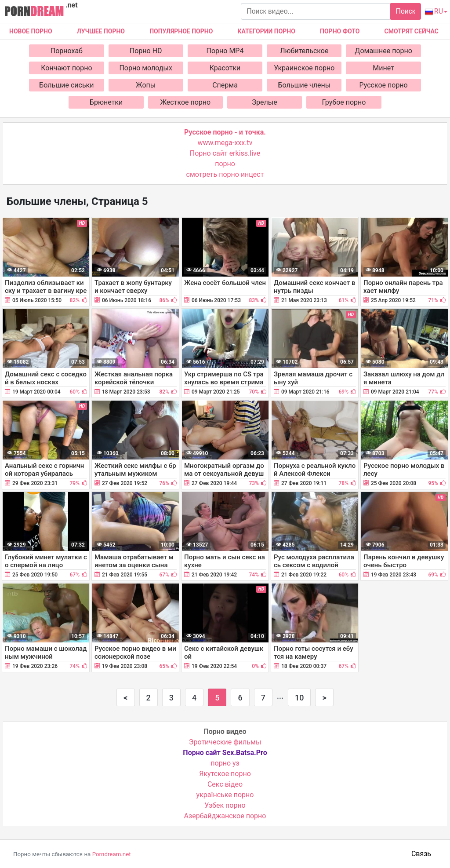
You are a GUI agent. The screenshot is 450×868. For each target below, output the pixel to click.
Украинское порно (304, 68)
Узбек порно (225, 805)
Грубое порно (344, 102)
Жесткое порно (186, 102)
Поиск (405, 11)
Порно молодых (146, 68)
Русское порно (384, 85)
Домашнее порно (383, 51)
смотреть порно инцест (225, 174)
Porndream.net (112, 854)
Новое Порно (31, 31)
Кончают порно (66, 68)
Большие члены (304, 85)
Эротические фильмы (225, 742)
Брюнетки (106, 102)
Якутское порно (225, 774)
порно (225, 164)
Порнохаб (67, 51)
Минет (383, 68)
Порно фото (340, 31)
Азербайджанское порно (225, 816)
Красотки (225, 68)
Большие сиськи (66, 85)
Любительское (304, 51)
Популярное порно (181, 31)
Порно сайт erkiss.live (225, 153)
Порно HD (146, 51)
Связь (421, 854)
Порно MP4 (225, 51)
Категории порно (267, 31)
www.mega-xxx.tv (225, 143)
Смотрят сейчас (412, 31)
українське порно (225, 795)
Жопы (146, 85)
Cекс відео (225, 784)
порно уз (225, 763)
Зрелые (265, 102)
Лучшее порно (101, 31)
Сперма (225, 85)
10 (299, 698)
